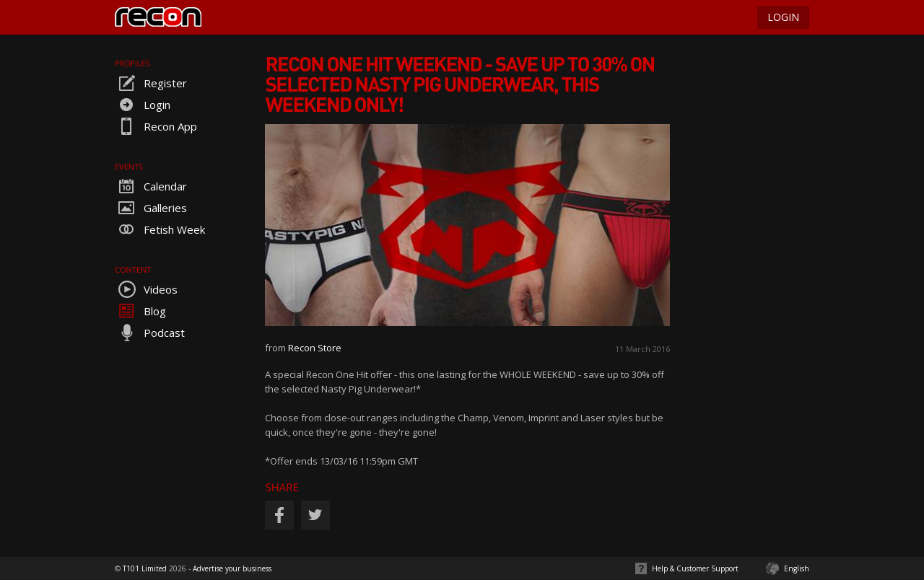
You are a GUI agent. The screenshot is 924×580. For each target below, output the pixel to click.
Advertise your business (232, 568)
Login (143, 105)
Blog (140, 311)
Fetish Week (160, 229)
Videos (146, 289)
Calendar (151, 186)
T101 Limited (145, 568)
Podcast (150, 333)
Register (151, 83)
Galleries (151, 208)
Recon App (156, 126)
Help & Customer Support (695, 568)
